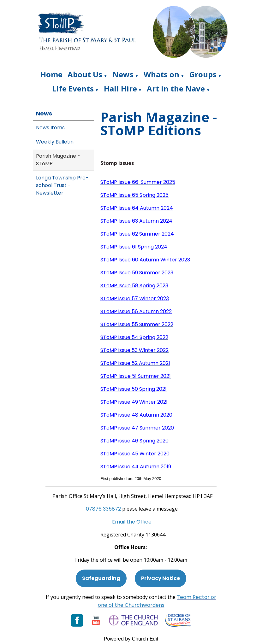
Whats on (161, 74)
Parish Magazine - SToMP (58, 160)
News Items (50, 128)
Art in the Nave (176, 88)
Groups (203, 74)
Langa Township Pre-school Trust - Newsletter (62, 185)
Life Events (73, 88)
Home (51, 74)
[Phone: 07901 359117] (103, 509)
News (123, 74)
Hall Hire (120, 88)
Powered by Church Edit (131, 639)
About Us (85, 74)
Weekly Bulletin (55, 142)
